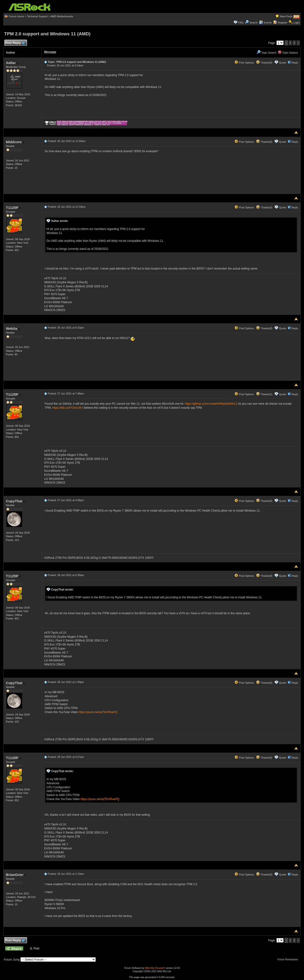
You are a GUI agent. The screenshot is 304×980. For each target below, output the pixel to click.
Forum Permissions (289, 959)
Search (254, 23)
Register (283, 23)
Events (265, 23)
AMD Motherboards (62, 16)
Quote (283, 63)
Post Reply (15, 43)
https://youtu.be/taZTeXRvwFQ (98, 712)
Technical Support (37, 16)
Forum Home (16, 16)
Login (297, 23)
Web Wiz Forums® (155, 968)
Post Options (244, 63)
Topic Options (288, 53)
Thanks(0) (264, 63)
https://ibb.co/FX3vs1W (67, 408)
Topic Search (266, 53)
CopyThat (15, 501)
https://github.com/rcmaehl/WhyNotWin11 (211, 404)
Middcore (15, 142)
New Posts (286, 16)
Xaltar (12, 63)
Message (50, 52)
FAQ (241, 23)
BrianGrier (16, 875)
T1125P (13, 208)
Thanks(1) (264, 394)
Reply (295, 63)
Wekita (13, 328)
